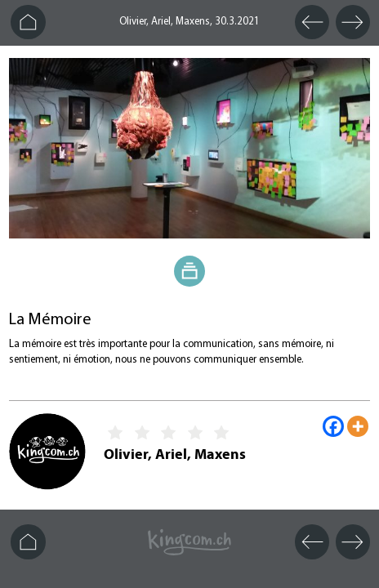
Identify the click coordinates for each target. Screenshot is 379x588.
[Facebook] (333, 426)
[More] (358, 426)
